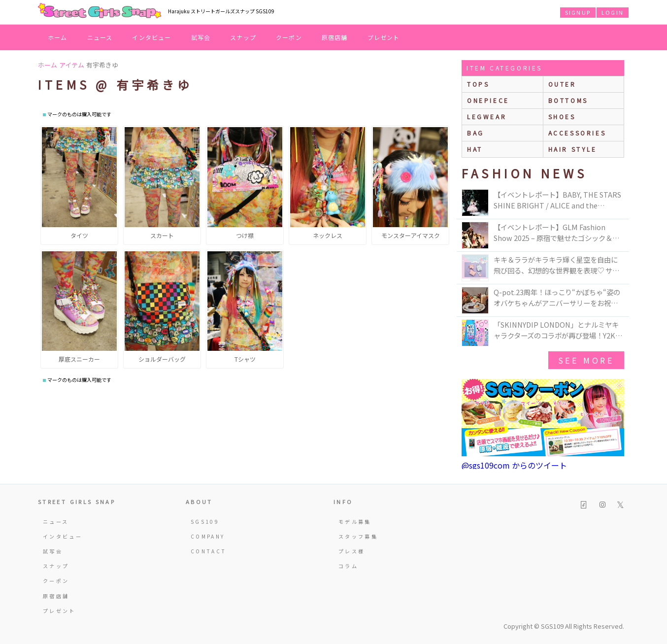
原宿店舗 (335, 37)
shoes (562, 117)
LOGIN (613, 12)
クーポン (289, 37)
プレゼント (384, 37)
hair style (573, 149)
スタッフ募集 (358, 536)
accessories (577, 133)
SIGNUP (578, 12)
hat (475, 149)
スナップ (243, 37)
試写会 (201, 37)
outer (562, 84)
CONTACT (209, 551)
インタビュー (151, 37)
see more (586, 360)
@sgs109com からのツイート (514, 465)
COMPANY (208, 536)
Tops (478, 84)
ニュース (100, 37)
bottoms (568, 100)
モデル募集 (355, 522)
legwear (487, 117)
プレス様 (351, 551)
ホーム (58, 37)
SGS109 (205, 522)
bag (476, 133)
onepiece (488, 100)
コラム (348, 566)
